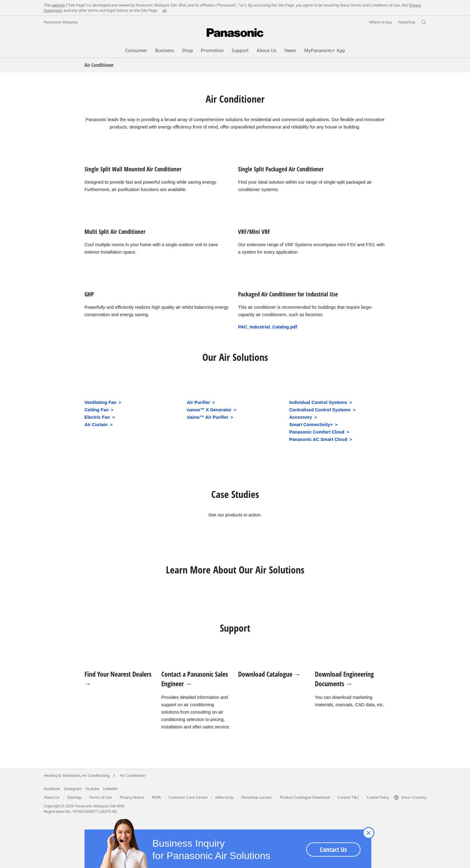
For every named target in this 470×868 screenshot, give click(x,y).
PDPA (156, 797)
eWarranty (224, 797)
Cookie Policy (378, 797)
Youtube (92, 789)
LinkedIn (110, 789)
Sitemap (74, 797)
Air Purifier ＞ (201, 402)
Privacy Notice (132, 797)
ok (165, 10)
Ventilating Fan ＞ (103, 402)
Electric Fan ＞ (100, 417)
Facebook (52, 789)
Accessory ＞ (304, 417)
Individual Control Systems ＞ (321, 402)
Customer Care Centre (188, 797)
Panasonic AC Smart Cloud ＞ (321, 439)
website (58, 5)
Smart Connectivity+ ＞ (314, 425)
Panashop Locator (257, 797)
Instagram (73, 789)
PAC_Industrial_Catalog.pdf (268, 327)
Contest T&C (348, 797)
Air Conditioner (133, 775)
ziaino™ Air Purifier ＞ (211, 417)
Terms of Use (101, 797)
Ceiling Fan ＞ (99, 410)
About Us (52, 797)
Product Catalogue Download (305, 797)
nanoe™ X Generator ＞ (212, 410)
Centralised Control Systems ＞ (323, 410)
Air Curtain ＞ (99, 425)
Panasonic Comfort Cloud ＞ (320, 432)
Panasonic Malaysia (61, 22)
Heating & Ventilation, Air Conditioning (77, 775)
